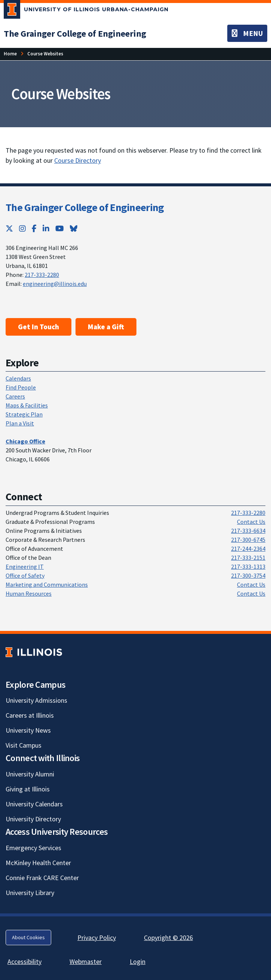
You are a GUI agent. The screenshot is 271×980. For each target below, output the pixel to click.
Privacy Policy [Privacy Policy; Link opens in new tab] (97, 938)
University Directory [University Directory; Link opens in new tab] (33, 819)
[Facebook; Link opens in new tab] (34, 228)
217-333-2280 (42, 275)
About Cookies (28, 937)
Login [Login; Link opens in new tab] (138, 961)
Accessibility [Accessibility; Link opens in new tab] (24, 961)
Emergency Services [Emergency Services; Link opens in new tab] (33, 848)
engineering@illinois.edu (55, 284)
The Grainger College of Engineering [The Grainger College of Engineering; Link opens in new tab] (85, 207)
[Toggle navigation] (247, 33)
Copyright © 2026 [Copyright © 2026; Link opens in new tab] (168, 938)
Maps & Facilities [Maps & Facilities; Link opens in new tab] (27, 405)
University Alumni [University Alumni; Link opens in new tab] (30, 774)
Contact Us (251, 522)
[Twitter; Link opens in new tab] (9, 228)
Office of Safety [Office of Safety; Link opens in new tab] (25, 576)
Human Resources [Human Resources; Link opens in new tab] (29, 593)
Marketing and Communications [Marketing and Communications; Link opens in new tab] (47, 584)
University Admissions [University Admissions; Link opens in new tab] (36, 700)
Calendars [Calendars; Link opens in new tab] (18, 378)
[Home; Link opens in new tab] (10, 54)
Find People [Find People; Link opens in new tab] (21, 387)
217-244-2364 (248, 549)
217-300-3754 (248, 576)
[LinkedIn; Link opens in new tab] (46, 228)
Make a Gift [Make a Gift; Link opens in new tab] (106, 327)
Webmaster (86, 961)
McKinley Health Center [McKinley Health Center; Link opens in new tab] (38, 863)
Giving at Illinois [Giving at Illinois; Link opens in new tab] (28, 789)
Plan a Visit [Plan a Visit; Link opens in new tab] (20, 423)
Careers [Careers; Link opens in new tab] (15, 396)
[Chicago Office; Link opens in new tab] (25, 441)
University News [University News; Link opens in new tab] (28, 730)
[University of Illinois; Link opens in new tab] (34, 652)
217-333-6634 (248, 531)
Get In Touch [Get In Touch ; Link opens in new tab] (39, 327)
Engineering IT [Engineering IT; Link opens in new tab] (25, 567)
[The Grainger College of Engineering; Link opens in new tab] (75, 33)
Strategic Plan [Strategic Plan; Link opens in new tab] (24, 414)
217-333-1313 (248, 567)
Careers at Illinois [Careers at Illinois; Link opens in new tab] (30, 715)
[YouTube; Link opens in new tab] (60, 228)
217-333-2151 (248, 558)
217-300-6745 (248, 540)
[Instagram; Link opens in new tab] (22, 228)
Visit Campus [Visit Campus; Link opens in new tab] (24, 745)
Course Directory (78, 160)
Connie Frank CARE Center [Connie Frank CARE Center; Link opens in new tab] (42, 878)
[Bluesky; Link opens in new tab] (74, 228)
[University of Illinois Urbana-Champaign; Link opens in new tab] (86, 11)
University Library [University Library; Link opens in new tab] (30, 893)
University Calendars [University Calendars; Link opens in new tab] (34, 804)
